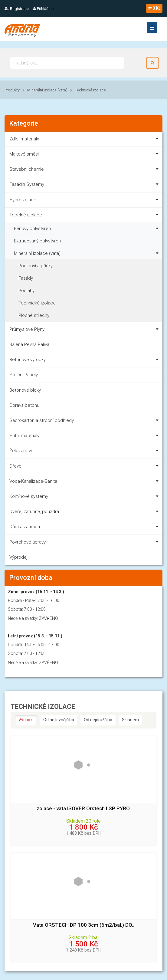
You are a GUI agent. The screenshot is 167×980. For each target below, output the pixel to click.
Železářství (85, 452)
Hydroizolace (85, 201)
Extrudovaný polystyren (37, 241)
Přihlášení (43, 9)
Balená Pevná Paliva (29, 344)
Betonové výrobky (85, 361)
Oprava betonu (24, 405)
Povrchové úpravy (85, 543)
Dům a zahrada (85, 528)
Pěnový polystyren (87, 228)
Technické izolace (90, 90)
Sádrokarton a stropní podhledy (85, 421)
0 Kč (154, 8)
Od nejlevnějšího (59, 720)
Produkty (12, 90)
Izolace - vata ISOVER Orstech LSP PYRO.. (84, 809)
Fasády (26, 278)
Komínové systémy (85, 497)
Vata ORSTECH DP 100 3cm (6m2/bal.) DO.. (84, 925)
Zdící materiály (85, 140)
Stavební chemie (85, 170)
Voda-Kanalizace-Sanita (85, 482)
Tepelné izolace (85, 216)
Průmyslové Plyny (85, 330)
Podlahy (26, 291)
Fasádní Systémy (85, 185)
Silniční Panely (24, 375)
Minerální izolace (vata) (47, 90)
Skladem (130, 720)
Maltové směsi (85, 155)
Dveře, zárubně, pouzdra (85, 513)
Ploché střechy (34, 315)
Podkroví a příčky (36, 266)
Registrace (17, 9)
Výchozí (26, 720)
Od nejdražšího (98, 720)
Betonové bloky (25, 390)
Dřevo (85, 467)
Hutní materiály (85, 437)
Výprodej (18, 557)
